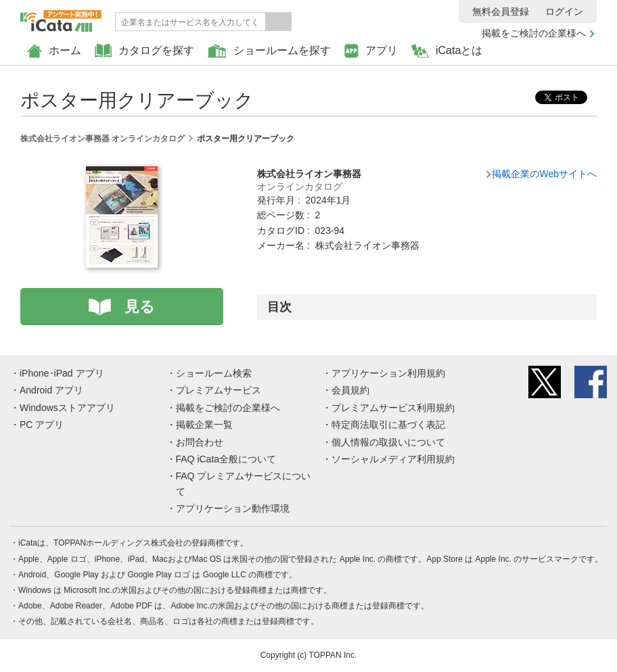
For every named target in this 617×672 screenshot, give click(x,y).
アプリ (371, 51)
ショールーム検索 (214, 373)
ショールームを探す (269, 51)
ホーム (54, 51)
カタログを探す (144, 51)
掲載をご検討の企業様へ (534, 33)
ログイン (564, 11)
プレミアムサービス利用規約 (393, 408)
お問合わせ (200, 442)
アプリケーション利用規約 (388, 373)
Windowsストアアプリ (67, 408)
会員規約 (350, 390)
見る (140, 307)
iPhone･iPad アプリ (62, 373)
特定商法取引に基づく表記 (388, 425)
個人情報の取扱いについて (388, 442)
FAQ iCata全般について (226, 459)
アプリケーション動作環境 (233, 508)
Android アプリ (51, 390)
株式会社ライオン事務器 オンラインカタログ (102, 139)
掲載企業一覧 (204, 425)
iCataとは (447, 51)
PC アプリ (42, 425)
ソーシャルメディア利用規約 (393, 459)
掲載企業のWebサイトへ (544, 174)
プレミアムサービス (219, 390)
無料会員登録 (501, 11)
